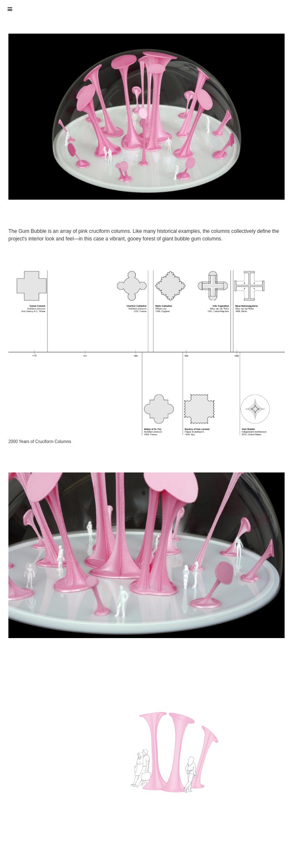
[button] (10, 9)
